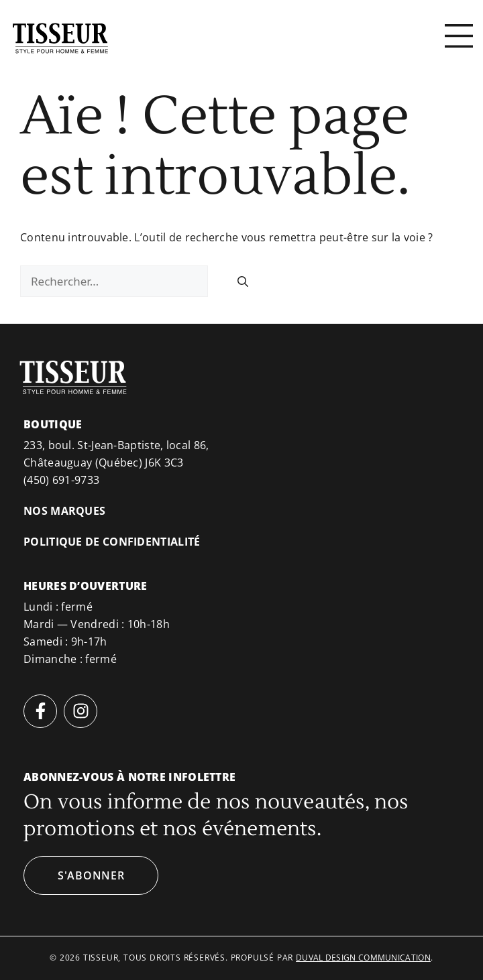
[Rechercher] (243, 282)
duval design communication (363, 958)
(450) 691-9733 (61, 480)
